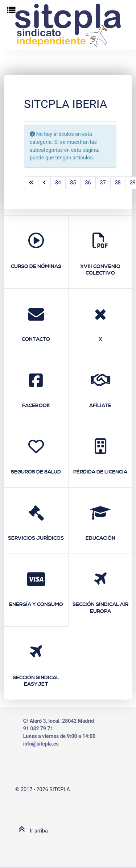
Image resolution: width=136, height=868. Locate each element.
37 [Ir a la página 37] (103, 183)
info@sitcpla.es (41, 744)
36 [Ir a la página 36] (88, 183)
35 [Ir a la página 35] (73, 183)
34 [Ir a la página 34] (58, 183)
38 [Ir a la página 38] (118, 183)
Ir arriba (32, 831)
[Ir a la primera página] (31, 183)
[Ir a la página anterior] (44, 183)
